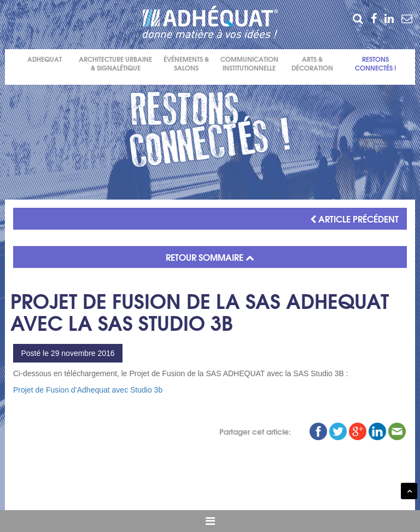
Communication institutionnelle (249, 64)
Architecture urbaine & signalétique (115, 64)
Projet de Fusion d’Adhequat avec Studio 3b (88, 390)
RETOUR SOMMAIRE (210, 257)
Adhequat (45, 59)
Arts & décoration (312, 64)
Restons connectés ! (375, 64)
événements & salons (186, 64)
